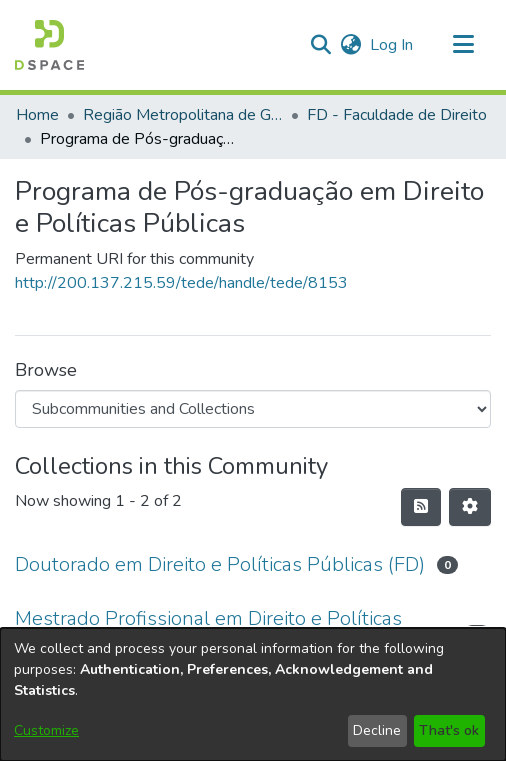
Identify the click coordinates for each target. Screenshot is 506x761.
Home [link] (37, 115)
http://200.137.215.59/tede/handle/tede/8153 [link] (181, 283)
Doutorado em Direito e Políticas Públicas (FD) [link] (220, 564)
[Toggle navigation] (463, 45)
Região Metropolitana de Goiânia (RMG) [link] (183, 115)
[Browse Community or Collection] (253, 409)
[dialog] (253, 694)
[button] (49, 45)
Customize (46, 730)
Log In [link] (392, 45)
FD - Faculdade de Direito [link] (397, 115)
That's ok (449, 730)
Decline (377, 730)
